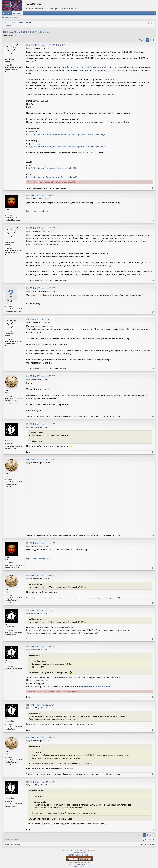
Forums (19, 13)
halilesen (84, 850)
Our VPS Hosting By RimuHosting (79, 852)
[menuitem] (154, 13)
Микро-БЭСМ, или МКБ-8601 (98, 684)
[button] (154, 37)
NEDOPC (7, 13)
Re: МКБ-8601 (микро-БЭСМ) (41, 193)
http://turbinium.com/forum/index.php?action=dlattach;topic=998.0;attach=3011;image (66, 132)
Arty (78, 850)
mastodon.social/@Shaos (83, 862)
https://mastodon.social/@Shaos (38, 208)
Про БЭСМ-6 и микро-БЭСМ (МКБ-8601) (27, 29)
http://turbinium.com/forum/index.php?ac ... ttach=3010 (52, 165)
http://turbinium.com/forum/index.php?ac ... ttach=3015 (52, 174)
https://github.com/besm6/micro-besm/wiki (87, 64)
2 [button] (150, 37)
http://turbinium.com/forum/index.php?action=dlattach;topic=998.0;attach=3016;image (66, 144)
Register (15, 17)
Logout (6, 17)
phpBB (72, 847)
